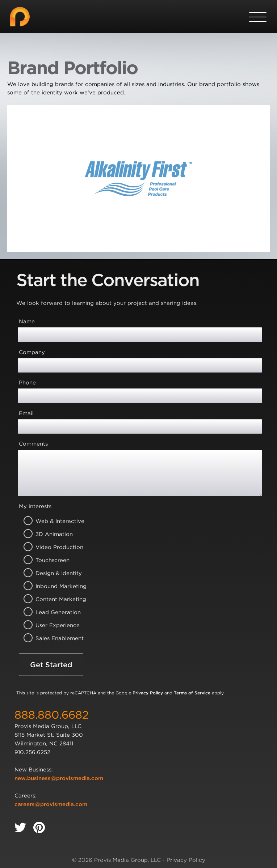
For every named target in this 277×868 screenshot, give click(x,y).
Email (26, 413)
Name (27, 322)
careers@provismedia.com (51, 804)
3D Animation (51, 534)
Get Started (51, 665)
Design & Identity (51, 573)
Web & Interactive (51, 521)
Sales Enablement (51, 638)
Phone (27, 383)
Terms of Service (192, 693)
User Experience (51, 625)
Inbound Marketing (51, 586)
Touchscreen (51, 560)
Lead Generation (51, 612)
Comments (33, 444)
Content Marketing (51, 599)
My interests (35, 506)
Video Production (51, 547)
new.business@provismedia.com (59, 778)
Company (32, 352)
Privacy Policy (148, 693)
